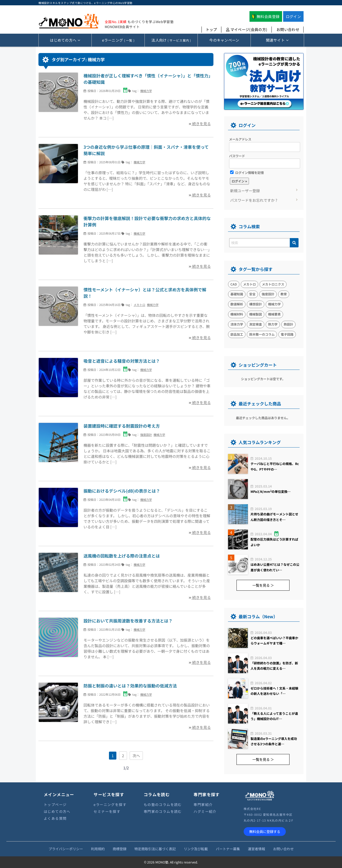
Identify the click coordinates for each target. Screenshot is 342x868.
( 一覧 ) (118, 40)
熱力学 (273, 324)
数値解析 (237, 304)
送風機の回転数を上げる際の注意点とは (122, 556)
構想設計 (256, 304)
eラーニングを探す (110, 805)
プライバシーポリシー (66, 849)
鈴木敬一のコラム (262, 334)
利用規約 (98, 849)
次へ (136, 756)
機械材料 (237, 314)
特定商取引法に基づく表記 (155, 849)
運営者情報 (256, 849)
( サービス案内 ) (171, 40)
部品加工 (237, 334)
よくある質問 (55, 818)
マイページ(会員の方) (247, 29)
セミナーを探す (107, 811)
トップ (211, 29)
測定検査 (256, 324)
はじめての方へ (57, 811)
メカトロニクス (273, 284)
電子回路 (287, 334)
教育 (284, 294)
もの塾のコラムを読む (163, 805)
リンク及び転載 (196, 849)
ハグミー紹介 (205, 811)
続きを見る (200, 124)
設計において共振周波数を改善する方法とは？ (128, 621)
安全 (252, 294)
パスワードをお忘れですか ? (254, 200)
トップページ (55, 805)
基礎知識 (237, 294)
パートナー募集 (228, 849)
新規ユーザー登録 (245, 191)
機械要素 (274, 314)
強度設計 (146, 435)
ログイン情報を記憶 (247, 172)
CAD (234, 284)
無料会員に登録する (265, 832)
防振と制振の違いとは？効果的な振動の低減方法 (130, 686)
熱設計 (288, 324)
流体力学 (237, 324)
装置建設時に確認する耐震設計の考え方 (122, 426)
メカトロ (139, 305)
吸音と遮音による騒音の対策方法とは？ (122, 361)
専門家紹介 (203, 805)
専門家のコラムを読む (163, 811)
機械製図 (256, 314)
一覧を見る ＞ (263, 585)
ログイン (293, 16)
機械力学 (146, 91)
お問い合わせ (288, 29)
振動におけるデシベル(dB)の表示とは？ (122, 491)
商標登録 (120, 849)
